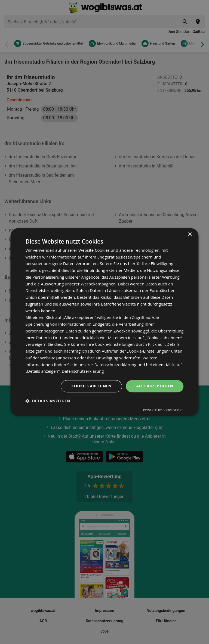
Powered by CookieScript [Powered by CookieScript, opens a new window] (163, 410)
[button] (48, 401)
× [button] (190, 234)
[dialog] (104, 322)
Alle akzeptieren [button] (155, 386)
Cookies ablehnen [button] (92, 386)
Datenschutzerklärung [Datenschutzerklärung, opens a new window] (83, 371)
